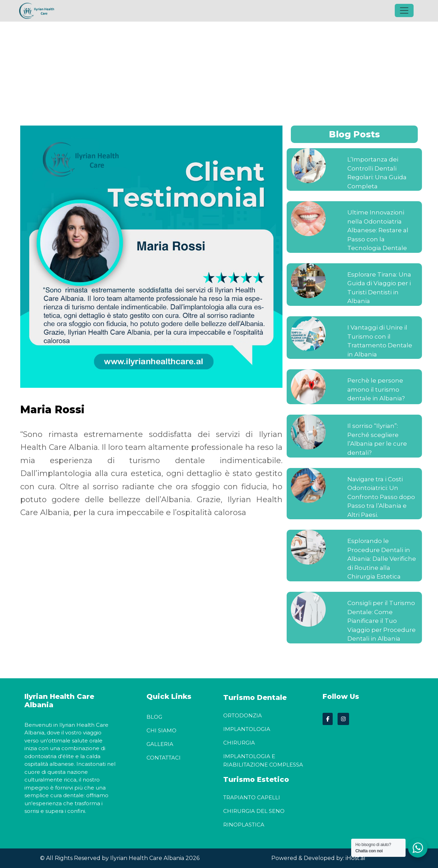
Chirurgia (239, 743)
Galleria (160, 744)
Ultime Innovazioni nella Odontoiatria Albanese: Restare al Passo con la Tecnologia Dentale (378, 230)
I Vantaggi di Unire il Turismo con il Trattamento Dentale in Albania (380, 341)
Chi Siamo (161, 730)
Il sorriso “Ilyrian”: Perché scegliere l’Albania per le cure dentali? (377, 440)
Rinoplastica (244, 825)
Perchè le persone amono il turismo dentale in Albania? (376, 390)
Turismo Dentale (255, 697)
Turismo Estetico (256, 779)
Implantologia (247, 729)
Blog (154, 717)
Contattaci (164, 758)
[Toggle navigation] (404, 10)
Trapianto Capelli (252, 797)
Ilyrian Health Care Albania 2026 (154, 858)
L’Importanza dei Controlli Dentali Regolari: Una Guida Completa (377, 173)
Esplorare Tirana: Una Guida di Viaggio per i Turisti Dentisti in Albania (379, 288)
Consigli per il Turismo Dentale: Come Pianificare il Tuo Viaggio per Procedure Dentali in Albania (382, 621)
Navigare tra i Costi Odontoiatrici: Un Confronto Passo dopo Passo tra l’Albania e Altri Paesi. (381, 497)
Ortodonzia (243, 715)
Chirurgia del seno (254, 811)
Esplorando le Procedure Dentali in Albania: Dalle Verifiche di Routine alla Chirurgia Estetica (382, 559)
